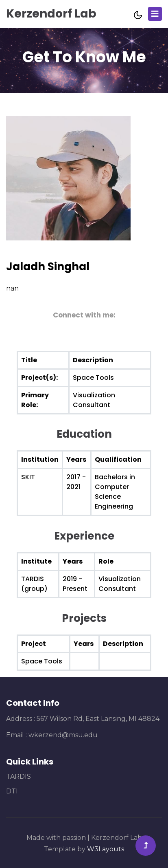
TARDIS (19, 777)
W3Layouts (106, 849)
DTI (12, 791)
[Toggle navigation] (155, 14)
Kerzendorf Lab (51, 14)
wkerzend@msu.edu (63, 735)
